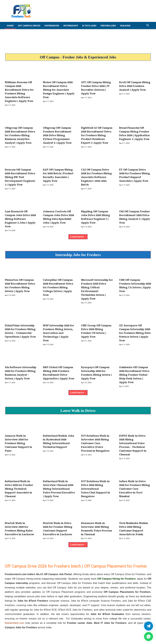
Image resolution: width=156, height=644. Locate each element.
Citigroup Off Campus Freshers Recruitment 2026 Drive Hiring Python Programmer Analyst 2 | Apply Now (57, 135)
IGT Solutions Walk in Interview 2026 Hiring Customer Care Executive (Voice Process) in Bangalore (95, 443)
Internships (71, 25)
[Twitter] (149, 626)
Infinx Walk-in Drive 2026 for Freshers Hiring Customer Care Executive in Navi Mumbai (134, 489)
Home (10, 25)
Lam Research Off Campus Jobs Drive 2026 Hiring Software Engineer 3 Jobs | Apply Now (20, 219)
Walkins (125, 25)
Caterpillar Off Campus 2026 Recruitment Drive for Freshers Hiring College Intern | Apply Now (58, 287)
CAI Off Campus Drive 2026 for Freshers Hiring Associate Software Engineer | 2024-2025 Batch (96, 177)
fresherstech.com (14, 623)
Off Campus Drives (29, 25)
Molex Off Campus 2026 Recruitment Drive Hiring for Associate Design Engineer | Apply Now (59, 90)
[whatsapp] (149, 637)
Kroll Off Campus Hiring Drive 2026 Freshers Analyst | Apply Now (135, 86)
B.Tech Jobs (89, 25)
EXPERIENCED (52, 25)
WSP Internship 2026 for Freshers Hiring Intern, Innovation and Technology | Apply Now (58, 333)
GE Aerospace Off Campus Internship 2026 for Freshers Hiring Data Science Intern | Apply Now (135, 333)
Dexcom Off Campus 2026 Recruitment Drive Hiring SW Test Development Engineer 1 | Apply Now (20, 177)
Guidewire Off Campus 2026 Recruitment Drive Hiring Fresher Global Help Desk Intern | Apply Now (134, 375)
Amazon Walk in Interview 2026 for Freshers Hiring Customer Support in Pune (18, 443)
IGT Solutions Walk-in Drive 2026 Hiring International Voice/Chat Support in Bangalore (96, 489)
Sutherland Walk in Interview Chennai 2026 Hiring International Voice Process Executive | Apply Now (59, 489)
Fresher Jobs (108, 25)
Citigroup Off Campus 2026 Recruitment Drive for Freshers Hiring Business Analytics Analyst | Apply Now (20, 135)
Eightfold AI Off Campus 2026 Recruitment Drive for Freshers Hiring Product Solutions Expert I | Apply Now (97, 135)
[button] (148, 26)
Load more (78, 237)
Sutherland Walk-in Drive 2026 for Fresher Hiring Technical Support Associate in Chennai (19, 489)
